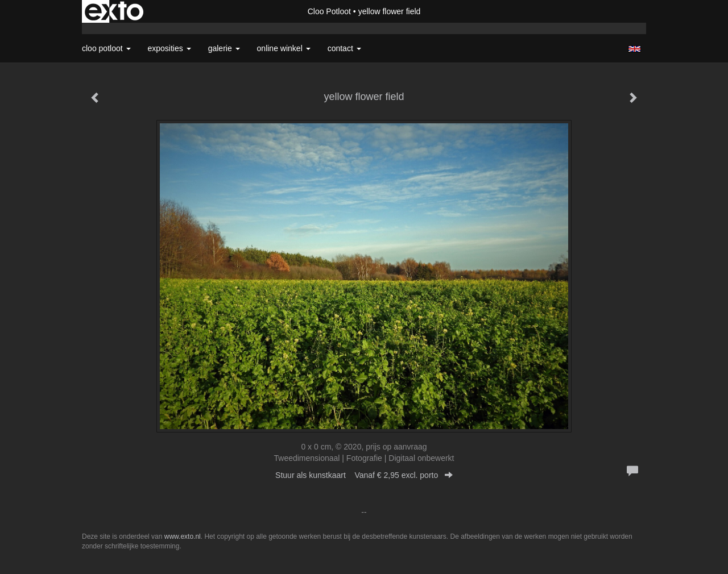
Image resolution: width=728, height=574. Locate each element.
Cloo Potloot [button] (106, 48)
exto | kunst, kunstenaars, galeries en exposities (114, 11)
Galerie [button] (224, 48)
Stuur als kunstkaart (364, 475)
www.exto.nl (183, 536)
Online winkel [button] (284, 48)
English (634, 49)
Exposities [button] (169, 48)
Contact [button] (344, 48)
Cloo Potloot (329, 11)
